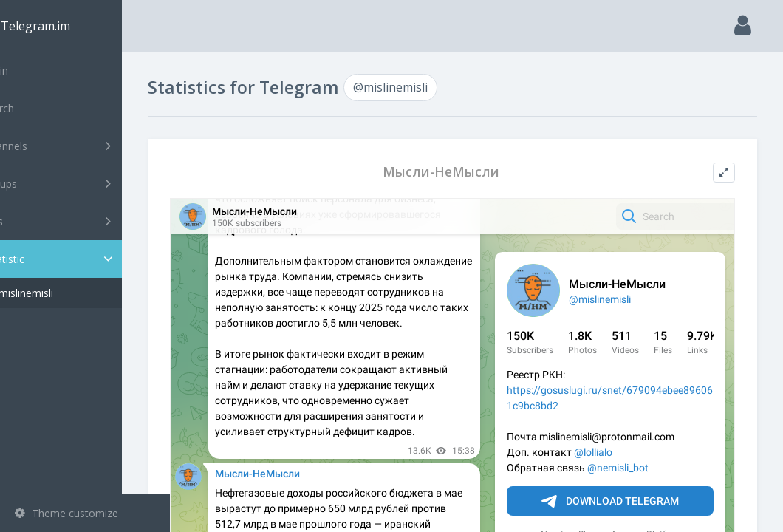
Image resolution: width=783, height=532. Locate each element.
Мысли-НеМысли (465, 172)
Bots (87, 221)
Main (35, 71)
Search (38, 108)
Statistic (89, 259)
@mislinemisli (69, 293)
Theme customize (66, 513)
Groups (87, 183)
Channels (87, 146)
